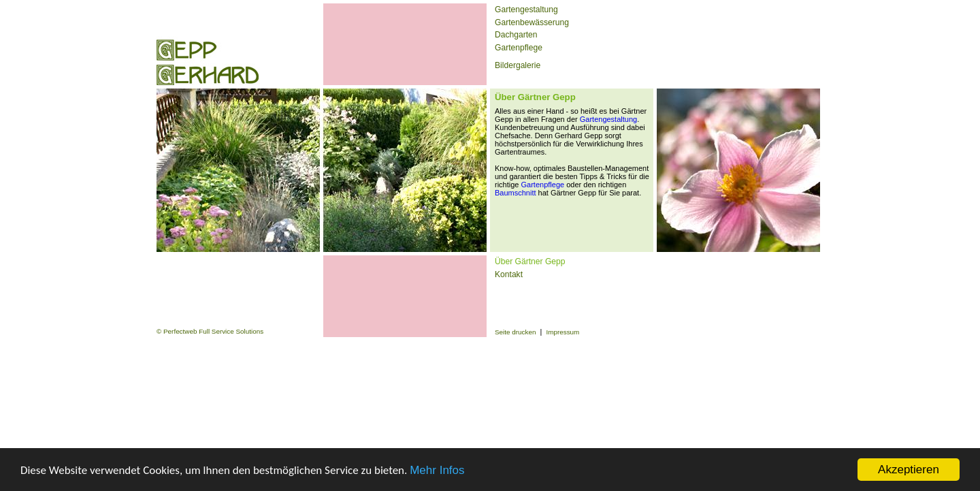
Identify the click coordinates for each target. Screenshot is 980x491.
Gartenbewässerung (532, 22)
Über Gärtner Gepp (530, 262)
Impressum (562, 332)
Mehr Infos (437, 470)
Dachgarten (516, 35)
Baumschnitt (516, 193)
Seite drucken (515, 332)
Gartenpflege (519, 48)
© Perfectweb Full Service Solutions (210, 331)
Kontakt (509, 274)
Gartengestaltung (526, 10)
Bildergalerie (518, 65)
